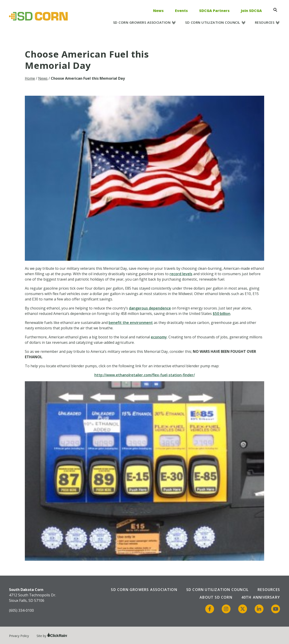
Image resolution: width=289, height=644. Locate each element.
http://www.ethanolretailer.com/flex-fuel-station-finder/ (145, 375)
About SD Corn (216, 597)
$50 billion (221, 314)
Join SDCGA (251, 11)
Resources (265, 22)
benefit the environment (131, 323)
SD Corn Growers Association (142, 22)
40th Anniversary (261, 597)
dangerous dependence (150, 308)
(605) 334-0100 (21, 610)
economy (159, 337)
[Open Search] (277, 10)
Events (181, 11)
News (158, 11)
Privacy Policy (19, 636)
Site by (52, 636)
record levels (181, 274)
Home (30, 78)
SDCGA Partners (214, 11)
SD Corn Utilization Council (213, 22)
